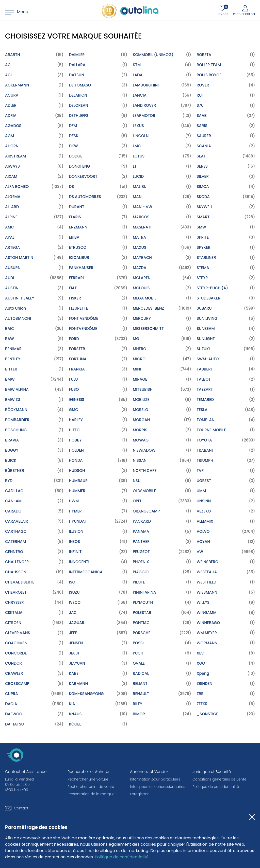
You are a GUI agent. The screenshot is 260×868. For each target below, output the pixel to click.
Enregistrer (139, 794)
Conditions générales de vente (219, 779)
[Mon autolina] (244, 10)
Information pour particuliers (155, 779)
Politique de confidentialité (122, 857)
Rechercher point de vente (91, 787)
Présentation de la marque (91, 794)
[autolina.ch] (130, 11)
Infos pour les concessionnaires (158, 787)
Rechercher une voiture (88, 779)
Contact (21, 808)
